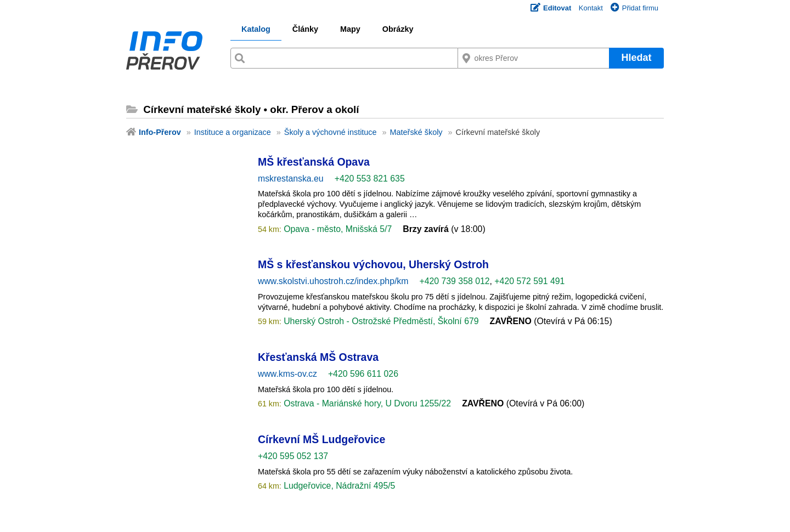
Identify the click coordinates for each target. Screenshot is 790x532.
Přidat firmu (634, 8)
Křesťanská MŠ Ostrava (318, 357)
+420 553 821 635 (370, 179)
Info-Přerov (160, 132)
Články (305, 29)
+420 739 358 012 (454, 281)
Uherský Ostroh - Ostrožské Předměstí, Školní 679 (380, 321)
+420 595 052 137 (293, 456)
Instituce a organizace (233, 132)
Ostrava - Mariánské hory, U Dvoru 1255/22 (366, 403)
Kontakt (591, 8)
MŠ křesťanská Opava (314, 162)
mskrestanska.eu (291, 179)
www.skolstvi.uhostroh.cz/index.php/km (333, 281)
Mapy (350, 29)
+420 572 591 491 (529, 281)
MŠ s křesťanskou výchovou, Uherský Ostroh (373, 264)
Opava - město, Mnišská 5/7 (337, 229)
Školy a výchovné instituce (331, 132)
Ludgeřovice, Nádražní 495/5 (338, 486)
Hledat (636, 58)
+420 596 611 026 (363, 374)
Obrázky (398, 29)
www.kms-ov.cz (287, 374)
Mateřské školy (416, 132)
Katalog (256, 29)
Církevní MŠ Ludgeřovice (321, 439)
